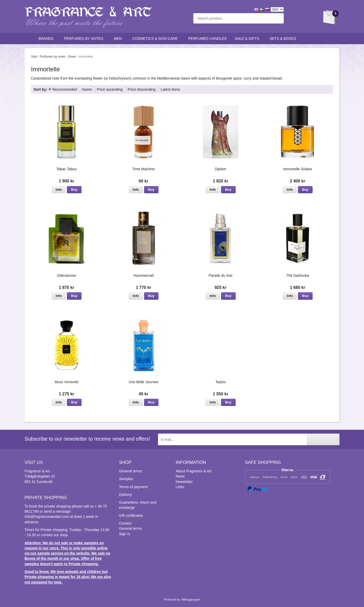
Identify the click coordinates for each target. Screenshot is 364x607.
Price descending (142, 89)
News (180, 476)
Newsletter (184, 482)
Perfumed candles (207, 39)
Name (87, 89)
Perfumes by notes (85, 39)
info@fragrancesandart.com (47, 517)
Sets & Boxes (284, 39)
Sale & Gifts (248, 39)
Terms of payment (133, 487)
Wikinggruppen (191, 600)
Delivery (126, 495)
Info (59, 190)
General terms (130, 471)
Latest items (170, 89)
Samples (126, 479)
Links (180, 487)
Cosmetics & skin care (156, 39)
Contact (125, 523)
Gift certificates (131, 516)
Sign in (125, 534)
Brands (47, 39)
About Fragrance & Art (194, 471)
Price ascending (110, 89)
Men (119, 39)
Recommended (65, 89)
